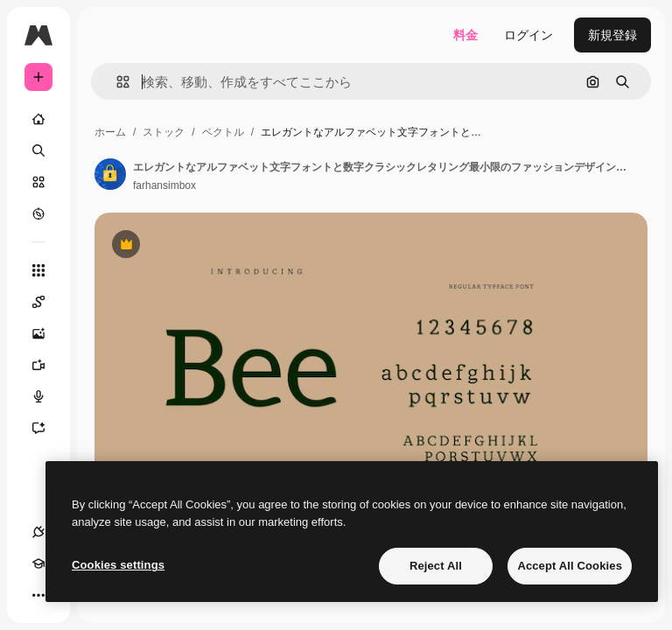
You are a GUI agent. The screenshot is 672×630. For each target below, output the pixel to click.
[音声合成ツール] (38, 396)
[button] (116, 82)
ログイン (528, 35)
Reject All (436, 566)
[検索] (38, 150)
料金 (465, 35)
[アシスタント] (38, 428)
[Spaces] (38, 302)
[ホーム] (38, 119)
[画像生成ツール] (38, 333)
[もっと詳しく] (38, 213)
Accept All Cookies (570, 566)
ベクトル (223, 132)
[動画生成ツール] (38, 365)
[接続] (38, 532)
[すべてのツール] (38, 270)
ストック (164, 132)
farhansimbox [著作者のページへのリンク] (164, 185)
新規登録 (612, 35)
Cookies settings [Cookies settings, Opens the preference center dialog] (118, 565)
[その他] (38, 595)
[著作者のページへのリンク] (110, 174)
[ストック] (38, 182)
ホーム (110, 132)
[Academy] (38, 563)
